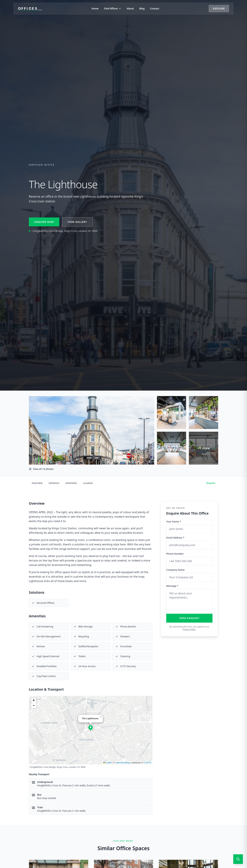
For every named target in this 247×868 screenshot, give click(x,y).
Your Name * (174, 522)
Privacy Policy (189, 629)
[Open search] (238, 859)
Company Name (175, 570)
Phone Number (175, 554)
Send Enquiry (189, 618)
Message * (172, 586)
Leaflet (107, 763)
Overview (37, 483)
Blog (142, 8)
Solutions (54, 483)
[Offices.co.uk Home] (30, 9)
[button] (91, 727)
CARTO (148, 763)
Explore (219, 8)
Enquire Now (44, 222)
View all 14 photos (41, 469)
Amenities (71, 483)
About (130, 8)
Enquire (211, 483)
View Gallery (77, 222)
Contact (155, 8)
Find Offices (113, 8)
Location (88, 483)
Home (95, 8)
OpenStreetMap (123, 763)
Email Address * (175, 538)
